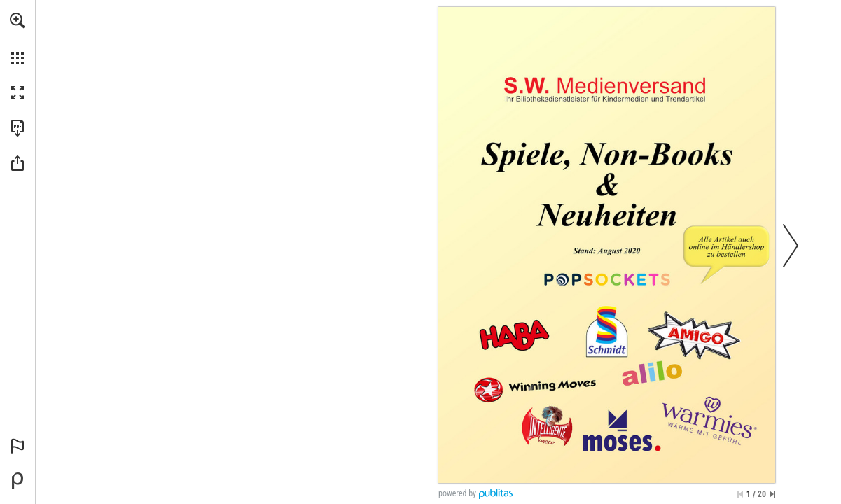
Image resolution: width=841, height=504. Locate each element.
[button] (18, 20)
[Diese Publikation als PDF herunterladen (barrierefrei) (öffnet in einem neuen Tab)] (18, 128)
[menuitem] (18, 38)
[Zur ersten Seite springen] (740, 494)
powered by (457, 493)
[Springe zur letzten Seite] (772, 494)
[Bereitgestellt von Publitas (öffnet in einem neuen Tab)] (18, 481)
